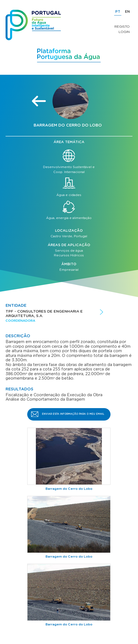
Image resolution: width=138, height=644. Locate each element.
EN (127, 12)
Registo (122, 27)
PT (118, 12)
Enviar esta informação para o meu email (73, 414)
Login (124, 32)
